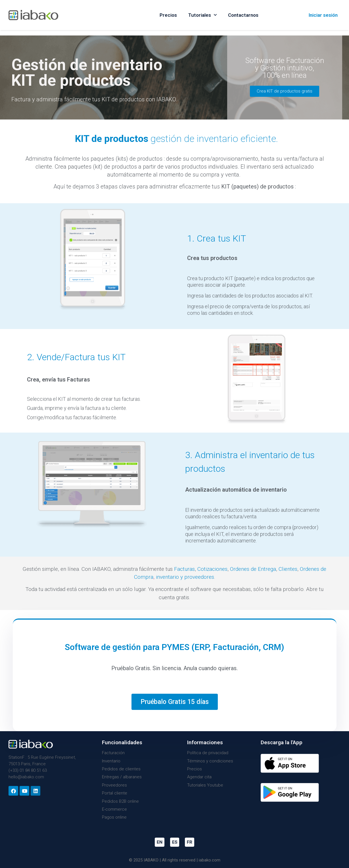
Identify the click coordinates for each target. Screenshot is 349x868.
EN (160, 842)
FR (190, 842)
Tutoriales (202, 15)
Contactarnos (243, 15)
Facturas (184, 569)
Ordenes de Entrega (253, 569)
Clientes (288, 569)
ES (175, 842)
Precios (168, 15)
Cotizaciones (212, 569)
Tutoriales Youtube (205, 785)
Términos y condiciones (210, 761)
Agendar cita (199, 777)
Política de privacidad (208, 753)
